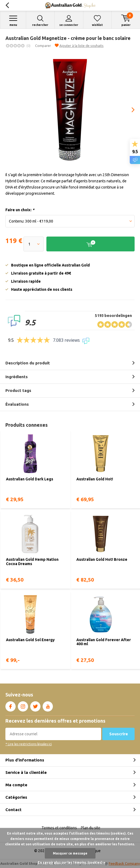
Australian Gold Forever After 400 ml (104, 642)
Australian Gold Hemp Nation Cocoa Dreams (32, 562)
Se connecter (69, 21)
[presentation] (129, 110)
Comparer (43, 46)
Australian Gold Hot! (95, 479)
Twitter (35, 705)
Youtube (48, 705)
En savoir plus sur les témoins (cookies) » (71, 862)
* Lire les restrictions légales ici (29, 744)
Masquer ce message (70, 853)
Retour (7, 5)
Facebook (11, 705)
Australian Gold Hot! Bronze (102, 559)
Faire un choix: (20, 210)
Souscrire (119, 734)
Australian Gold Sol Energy (30, 640)
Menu (13, 21)
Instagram (23, 705)
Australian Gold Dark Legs (30, 479)
